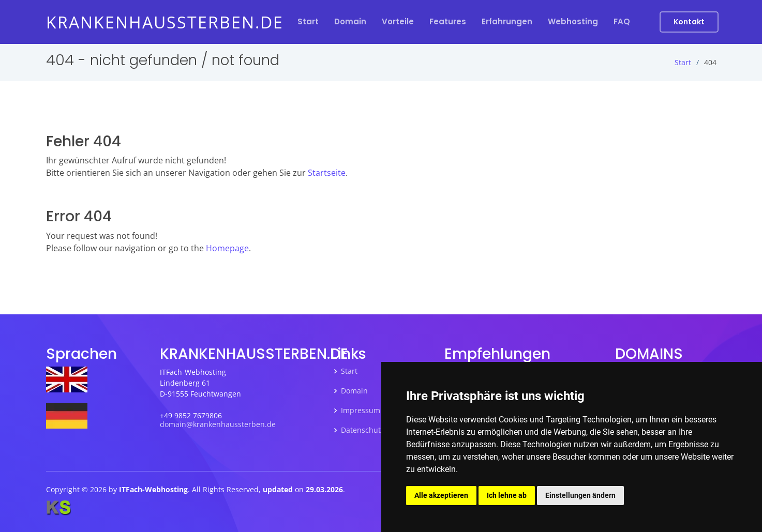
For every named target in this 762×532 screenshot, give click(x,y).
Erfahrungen (507, 21)
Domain (350, 21)
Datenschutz (363, 430)
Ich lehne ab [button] (507, 495)
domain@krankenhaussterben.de (218, 424)
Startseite (327, 173)
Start (308, 21)
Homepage (227, 248)
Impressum (361, 411)
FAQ (622, 21)
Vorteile (398, 21)
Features (448, 21)
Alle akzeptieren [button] (441, 495)
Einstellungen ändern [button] (580, 495)
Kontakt (689, 22)
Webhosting (573, 21)
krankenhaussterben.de (165, 22)
